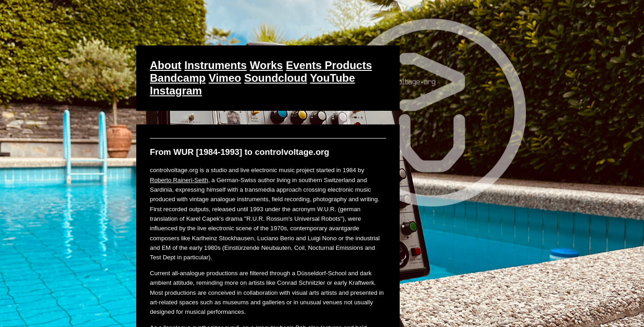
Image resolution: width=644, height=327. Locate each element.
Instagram (176, 91)
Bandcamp (178, 78)
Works (266, 65)
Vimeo (225, 78)
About (166, 65)
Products (348, 65)
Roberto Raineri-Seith (179, 180)
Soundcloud (276, 78)
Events (305, 65)
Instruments (215, 65)
